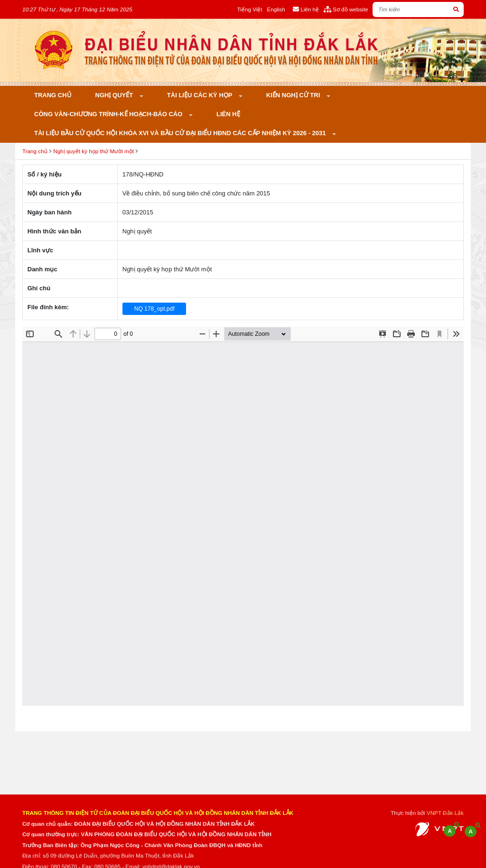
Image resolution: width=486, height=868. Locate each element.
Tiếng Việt (250, 9)
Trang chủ (53, 95)
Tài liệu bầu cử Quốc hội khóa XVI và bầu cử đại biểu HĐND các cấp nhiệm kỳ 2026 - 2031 (181, 133)
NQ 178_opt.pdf (154, 309)
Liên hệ (228, 114)
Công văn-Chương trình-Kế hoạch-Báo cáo (109, 114)
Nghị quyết (115, 95)
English (276, 9)
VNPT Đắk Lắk (445, 813)
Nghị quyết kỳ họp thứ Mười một (93, 151)
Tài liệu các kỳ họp (201, 95)
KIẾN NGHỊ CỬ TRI (294, 95)
